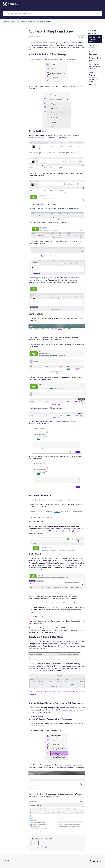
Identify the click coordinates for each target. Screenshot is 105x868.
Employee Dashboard (44, 22)
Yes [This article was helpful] (35, 843)
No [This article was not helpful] (42, 843)
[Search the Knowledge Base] (52, 14)
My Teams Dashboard (25, 22)
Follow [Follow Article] (81, 37)
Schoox (6, 22)
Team (13, 22)
